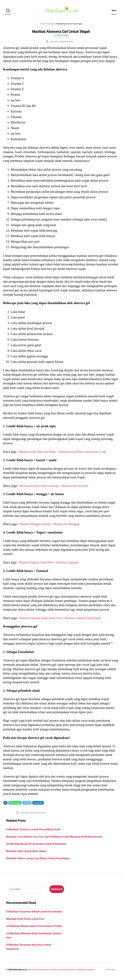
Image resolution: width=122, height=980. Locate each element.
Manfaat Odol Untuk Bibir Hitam (26, 853)
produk (43, 814)
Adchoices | (33, 971)
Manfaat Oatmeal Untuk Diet (87, 620)
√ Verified (61, 37)
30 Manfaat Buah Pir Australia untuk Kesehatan (36, 846)
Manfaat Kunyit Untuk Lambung (41, 487)
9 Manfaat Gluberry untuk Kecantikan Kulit (33, 831)
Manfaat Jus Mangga (69, 526)
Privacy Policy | (69, 971)
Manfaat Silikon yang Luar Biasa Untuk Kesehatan (38, 860)
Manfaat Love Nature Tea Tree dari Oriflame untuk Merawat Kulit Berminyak (54, 839)
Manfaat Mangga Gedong (36, 526)
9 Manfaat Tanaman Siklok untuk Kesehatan (34, 913)
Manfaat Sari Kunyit (79, 487)
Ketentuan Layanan (85, 971)
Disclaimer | (44, 971)
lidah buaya (35, 814)
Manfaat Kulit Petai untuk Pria (25, 921)
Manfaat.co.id (20, 971)
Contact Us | (56, 971)
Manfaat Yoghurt (70, 564)
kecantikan (50, 26)
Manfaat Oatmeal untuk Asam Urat (42, 620)
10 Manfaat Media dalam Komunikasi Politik (34, 928)
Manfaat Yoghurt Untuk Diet (37, 564)
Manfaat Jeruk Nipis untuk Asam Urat (87, 454)
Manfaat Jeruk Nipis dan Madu (39, 454)
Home (42, 26)
